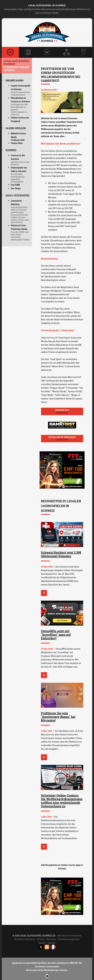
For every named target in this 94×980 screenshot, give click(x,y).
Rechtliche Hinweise (25, 939)
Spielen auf (62, 411)
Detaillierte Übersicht (62, 438)
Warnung (51, 939)
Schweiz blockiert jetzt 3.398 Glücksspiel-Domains (61, 554)
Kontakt (52, 943)
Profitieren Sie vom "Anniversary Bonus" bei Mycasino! (58, 717)
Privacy (41, 939)
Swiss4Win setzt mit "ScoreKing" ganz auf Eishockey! (56, 635)
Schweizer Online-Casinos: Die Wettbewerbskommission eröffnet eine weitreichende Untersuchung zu (62, 801)
